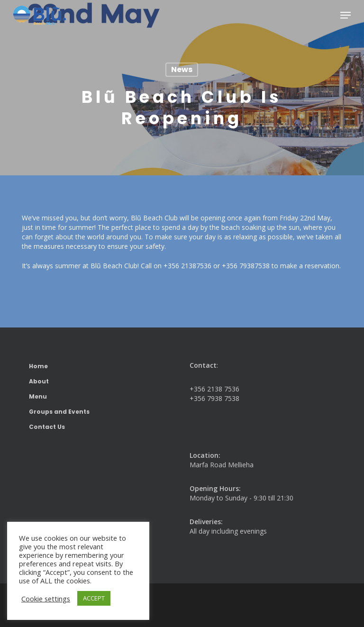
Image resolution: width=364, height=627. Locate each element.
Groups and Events (59, 412)
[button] (346, 15)
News (182, 69)
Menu (38, 396)
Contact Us (47, 427)
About (39, 381)
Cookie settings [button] (46, 599)
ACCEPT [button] (94, 598)
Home (38, 366)
